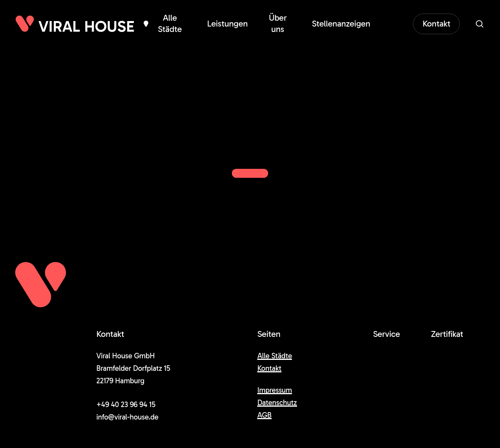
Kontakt (269, 368)
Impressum (275, 390)
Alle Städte (275, 356)
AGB (264, 415)
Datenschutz (277, 403)
